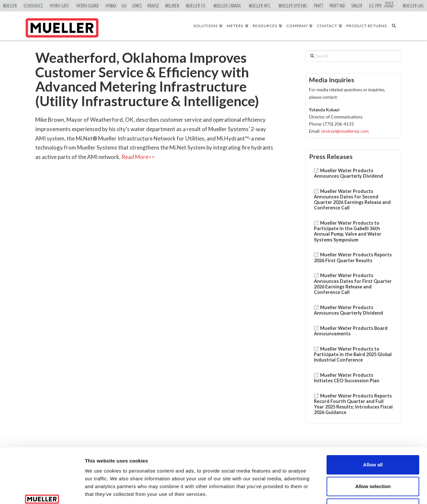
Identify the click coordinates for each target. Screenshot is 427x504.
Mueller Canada (227, 6)
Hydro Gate (59, 6)
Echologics (33, 6)
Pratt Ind (337, 6)
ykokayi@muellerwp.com (345, 131)
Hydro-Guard (88, 6)
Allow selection (373, 439)
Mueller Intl (260, 6)
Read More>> (138, 157)
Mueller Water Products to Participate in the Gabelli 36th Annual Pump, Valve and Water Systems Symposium (348, 231)
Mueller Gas (413, 6)
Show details (340, 491)
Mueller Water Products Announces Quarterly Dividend (348, 173)
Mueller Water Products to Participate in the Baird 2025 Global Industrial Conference (353, 354)
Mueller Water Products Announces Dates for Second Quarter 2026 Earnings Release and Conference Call (352, 200)
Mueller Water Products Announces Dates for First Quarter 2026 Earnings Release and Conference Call (353, 284)
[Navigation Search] (396, 26)
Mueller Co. (196, 6)
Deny (373, 461)
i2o (124, 6)
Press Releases (331, 157)
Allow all (373, 418)
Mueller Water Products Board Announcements (351, 331)
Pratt (319, 6)
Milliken (172, 6)
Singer (357, 6)
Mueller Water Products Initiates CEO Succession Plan (347, 378)
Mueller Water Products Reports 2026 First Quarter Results (353, 257)
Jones (137, 6)
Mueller (10, 6)
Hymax (111, 6)
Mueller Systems (293, 6)
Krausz (153, 6)
